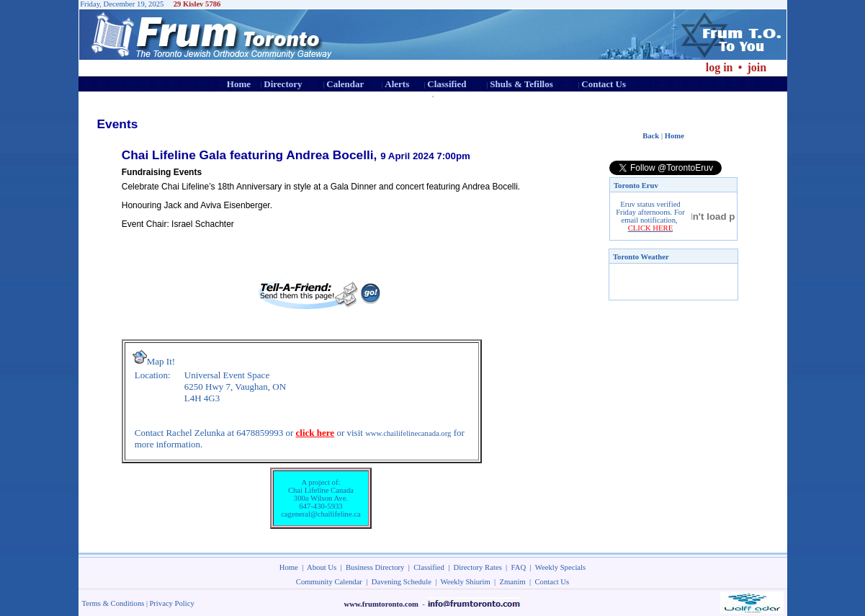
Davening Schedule (402, 582)
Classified (447, 84)
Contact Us (604, 84)
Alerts (397, 84)
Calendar (345, 84)
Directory (283, 84)
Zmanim (513, 582)
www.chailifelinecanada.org (408, 433)
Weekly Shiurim (465, 582)
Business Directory (375, 567)
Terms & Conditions (113, 603)
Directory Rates (478, 567)
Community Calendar (329, 582)
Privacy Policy (171, 603)
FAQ (519, 567)
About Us (322, 567)
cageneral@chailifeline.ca (321, 514)
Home (239, 84)
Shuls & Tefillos (521, 84)
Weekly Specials (560, 567)
